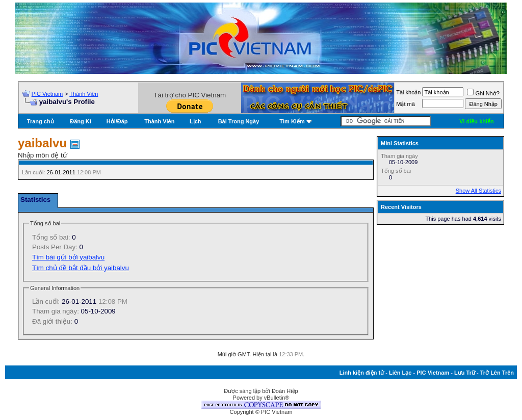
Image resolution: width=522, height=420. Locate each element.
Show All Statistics (478, 191)
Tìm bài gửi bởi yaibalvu (68, 257)
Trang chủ (41, 121)
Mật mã (406, 104)
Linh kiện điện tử (362, 373)
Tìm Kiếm (292, 121)
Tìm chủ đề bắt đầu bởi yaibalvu (81, 268)
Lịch (195, 121)
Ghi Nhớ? (483, 93)
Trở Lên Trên (497, 373)
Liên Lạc (400, 373)
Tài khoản (408, 92)
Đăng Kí (81, 121)
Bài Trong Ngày (239, 121)
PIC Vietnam (47, 94)
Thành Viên (84, 94)
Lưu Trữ (465, 373)
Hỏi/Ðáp (117, 121)
